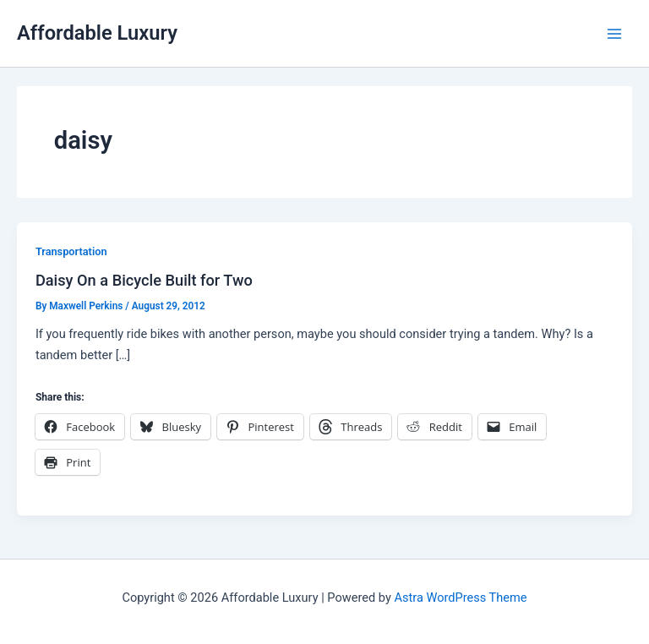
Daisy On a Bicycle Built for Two (144, 280)
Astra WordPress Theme (460, 598)
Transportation (71, 251)
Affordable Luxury (97, 33)
